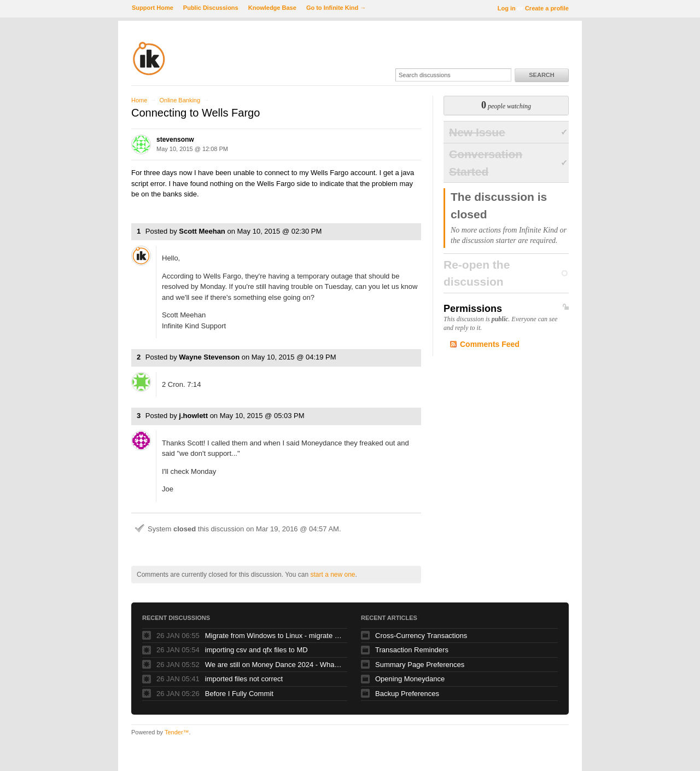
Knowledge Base (272, 8)
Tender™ (177, 732)
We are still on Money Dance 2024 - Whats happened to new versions (273, 665)
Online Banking (180, 100)
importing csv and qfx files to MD (256, 650)
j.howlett (193, 416)
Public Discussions (211, 8)
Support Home (153, 8)
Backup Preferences (407, 694)
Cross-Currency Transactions (421, 636)
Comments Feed (490, 344)
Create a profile (547, 8)
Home (139, 100)
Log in (507, 8)
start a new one (332, 575)
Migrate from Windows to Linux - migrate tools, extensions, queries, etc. (273, 636)
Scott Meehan (202, 231)
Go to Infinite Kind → (336, 8)
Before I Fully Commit (239, 694)
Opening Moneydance (410, 679)
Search (541, 75)
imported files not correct (244, 679)
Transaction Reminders (412, 650)
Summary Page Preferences (420, 665)
